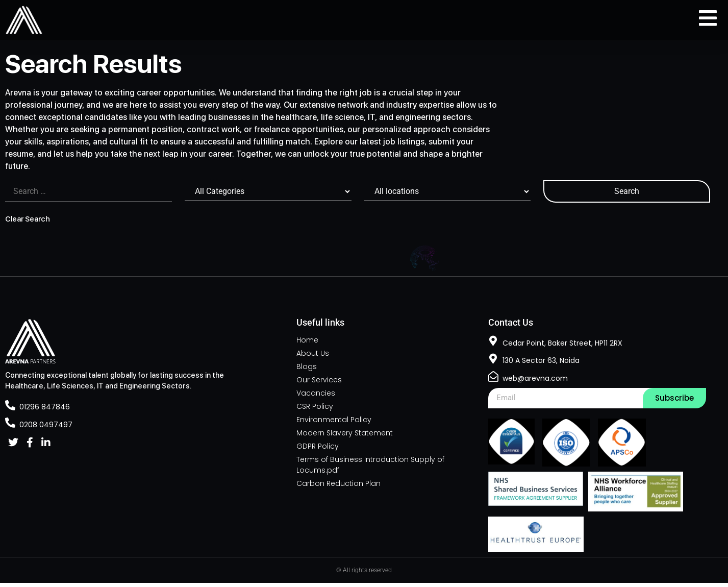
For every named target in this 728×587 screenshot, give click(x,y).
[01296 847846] (10, 409)
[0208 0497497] (10, 427)
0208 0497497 (46, 429)
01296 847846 (45, 411)
